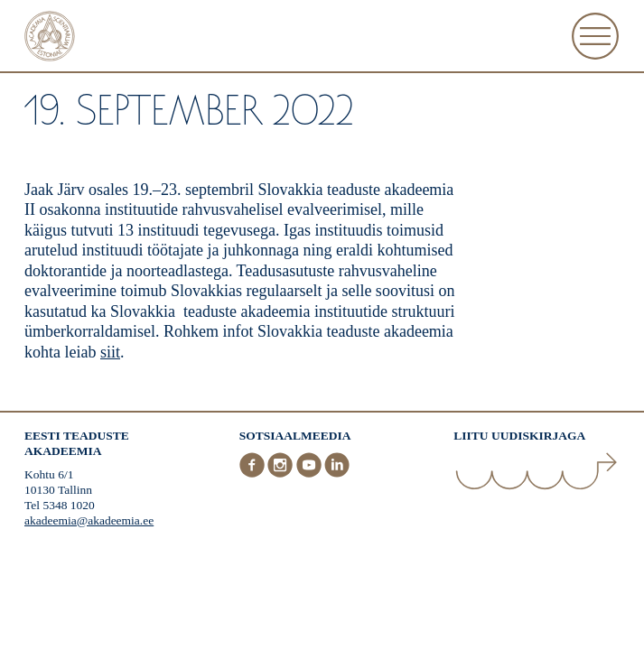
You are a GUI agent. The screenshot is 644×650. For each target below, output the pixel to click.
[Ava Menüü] (595, 36)
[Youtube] (311, 474)
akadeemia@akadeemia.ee (89, 520)
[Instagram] (282, 474)
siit (110, 352)
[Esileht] (50, 38)
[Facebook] (254, 474)
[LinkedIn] (337, 474)
